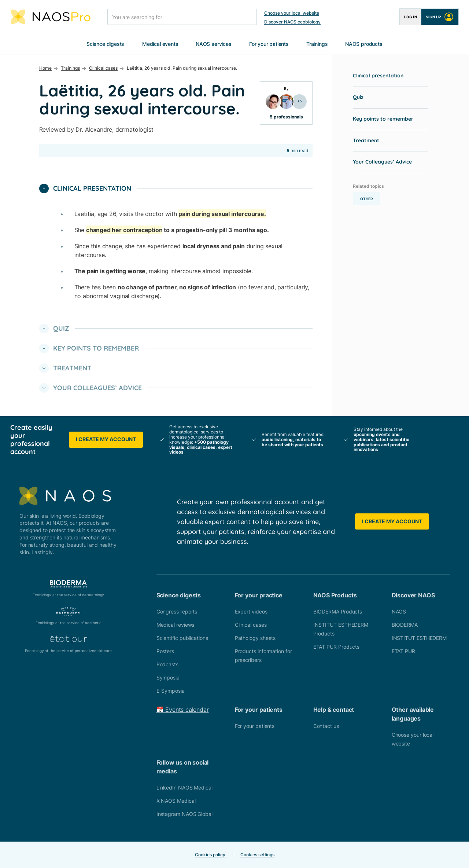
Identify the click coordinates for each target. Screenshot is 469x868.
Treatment (366, 141)
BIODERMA (405, 625)
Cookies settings (257, 855)
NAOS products (364, 44)
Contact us (326, 726)
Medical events (160, 44)
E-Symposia (171, 691)
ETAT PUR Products (336, 647)
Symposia (168, 678)
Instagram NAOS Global (184, 814)
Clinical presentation (378, 76)
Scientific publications (182, 638)
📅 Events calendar (183, 710)
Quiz (358, 98)
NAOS (399, 612)
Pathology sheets (255, 638)
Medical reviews (176, 625)
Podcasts (167, 665)
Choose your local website (292, 13)
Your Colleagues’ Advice (382, 162)
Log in (411, 17)
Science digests (105, 44)
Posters (165, 651)
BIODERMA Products (338, 612)
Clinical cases (251, 625)
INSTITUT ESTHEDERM (419, 638)
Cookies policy (210, 855)
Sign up (440, 17)
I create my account (106, 440)
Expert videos (251, 612)
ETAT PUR (403, 651)
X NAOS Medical (176, 801)
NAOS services (214, 44)
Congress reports (177, 612)
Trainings (317, 44)
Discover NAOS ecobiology (292, 22)
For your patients (269, 44)
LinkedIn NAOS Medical (184, 788)
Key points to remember (383, 119)
